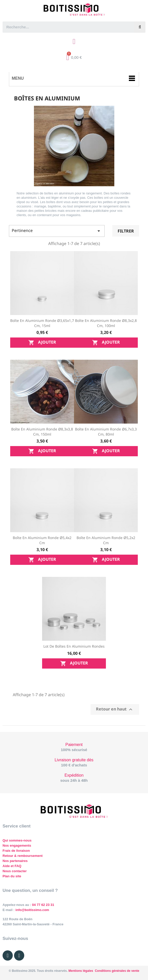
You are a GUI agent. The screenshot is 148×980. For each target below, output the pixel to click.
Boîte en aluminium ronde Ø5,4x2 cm (42, 540)
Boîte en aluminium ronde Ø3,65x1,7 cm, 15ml (42, 323)
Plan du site (12, 876)
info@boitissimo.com (32, 910)
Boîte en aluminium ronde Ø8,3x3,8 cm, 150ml (42, 432)
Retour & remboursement (23, 856)
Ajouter (42, 343)
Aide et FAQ (12, 866)
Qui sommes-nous (17, 840)
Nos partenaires (15, 861)
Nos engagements (17, 845)
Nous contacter (15, 871)
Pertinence (57, 231)
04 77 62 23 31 (43, 905)
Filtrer (126, 231)
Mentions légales (81, 971)
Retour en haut (115, 709)
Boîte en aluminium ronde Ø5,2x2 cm (106, 540)
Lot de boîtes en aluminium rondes (74, 646)
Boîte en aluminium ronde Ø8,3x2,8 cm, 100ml (106, 323)
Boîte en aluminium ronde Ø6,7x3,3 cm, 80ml (106, 432)
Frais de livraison (16, 851)
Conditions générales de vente (117, 971)
